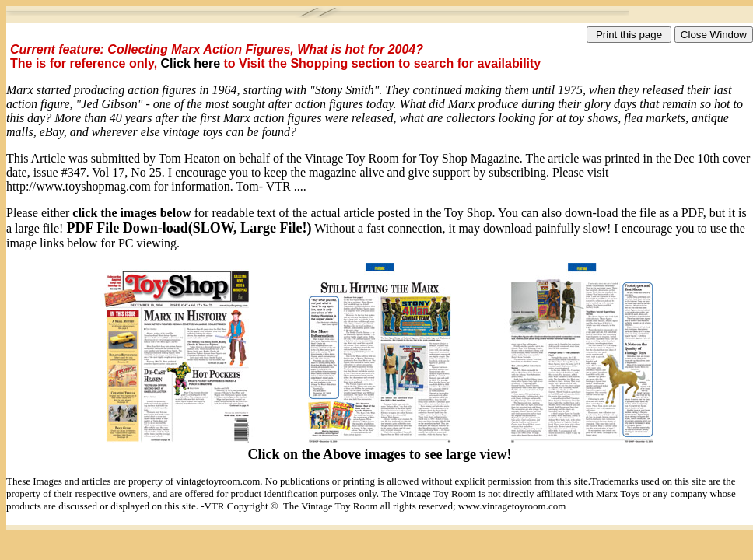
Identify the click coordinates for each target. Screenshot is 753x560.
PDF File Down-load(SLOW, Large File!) (189, 228)
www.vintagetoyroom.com (512, 506)
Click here (193, 63)
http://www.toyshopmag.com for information (118, 186)
